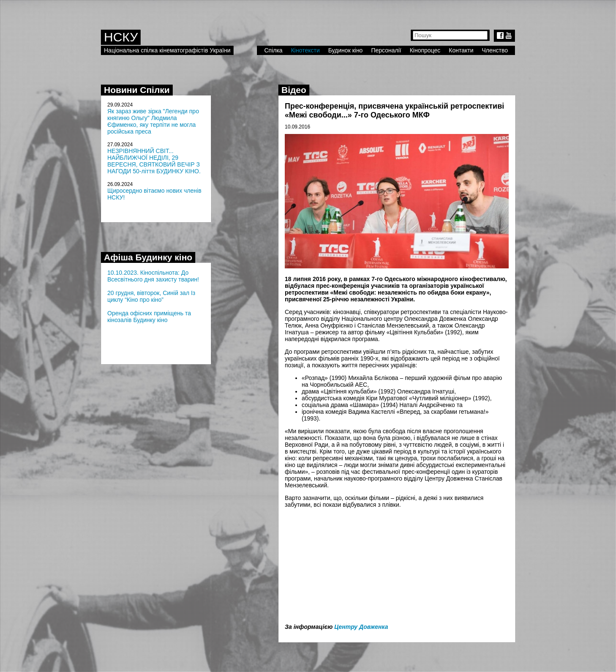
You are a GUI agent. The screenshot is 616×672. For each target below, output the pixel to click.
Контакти (461, 50)
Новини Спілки (137, 90)
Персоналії (386, 50)
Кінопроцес (425, 50)
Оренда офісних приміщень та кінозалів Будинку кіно (149, 317)
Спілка (273, 50)
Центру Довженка (361, 627)
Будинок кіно (346, 50)
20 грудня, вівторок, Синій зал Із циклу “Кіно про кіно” (151, 296)
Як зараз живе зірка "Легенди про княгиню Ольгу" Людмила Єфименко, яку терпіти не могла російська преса (153, 121)
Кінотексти (305, 50)
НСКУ (121, 37)
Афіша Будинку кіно (148, 257)
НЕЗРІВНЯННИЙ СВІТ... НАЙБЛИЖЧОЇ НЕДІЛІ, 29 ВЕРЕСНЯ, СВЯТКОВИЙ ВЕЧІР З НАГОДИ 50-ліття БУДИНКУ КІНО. (154, 161)
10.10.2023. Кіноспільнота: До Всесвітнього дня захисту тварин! (153, 276)
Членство (495, 50)
